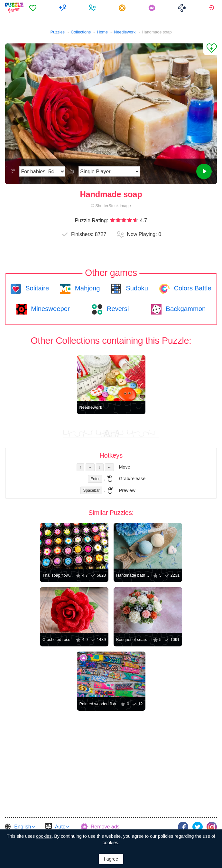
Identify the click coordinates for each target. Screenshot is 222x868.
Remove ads (105, 827)
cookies (44, 836)
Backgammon (185, 309)
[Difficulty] (42, 171)
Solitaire (36, 288)
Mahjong (86, 288)
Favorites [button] (34, 8)
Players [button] (93, 8)
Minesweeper (50, 309)
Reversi (117, 309)
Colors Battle (192, 288)
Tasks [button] (123, 8)
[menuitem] (34, 8)
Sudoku (136, 288)
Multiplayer (64, 8)
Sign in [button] (212, 8)
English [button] (23, 827)
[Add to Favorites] (210, 49)
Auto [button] (60, 827)
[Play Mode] (109, 171)
